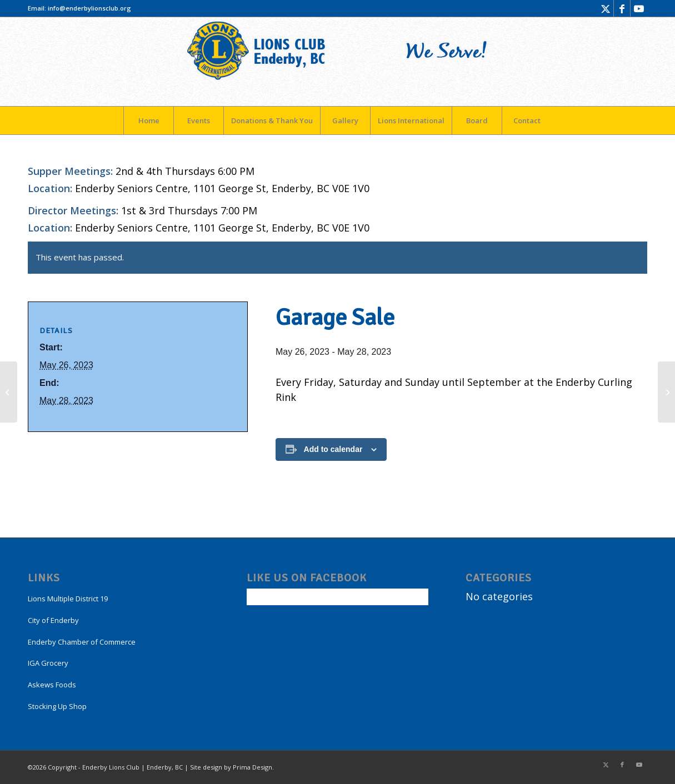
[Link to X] (605, 8)
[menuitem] (148, 120)
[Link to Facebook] (622, 8)
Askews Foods (52, 685)
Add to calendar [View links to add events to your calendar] (333, 449)
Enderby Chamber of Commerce (82, 642)
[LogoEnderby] (338, 62)
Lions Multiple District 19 (68, 599)
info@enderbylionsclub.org (89, 8)
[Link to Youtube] (639, 8)
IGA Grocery (48, 663)
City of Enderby (53, 620)
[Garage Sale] (9, 392)
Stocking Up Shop (57, 706)
